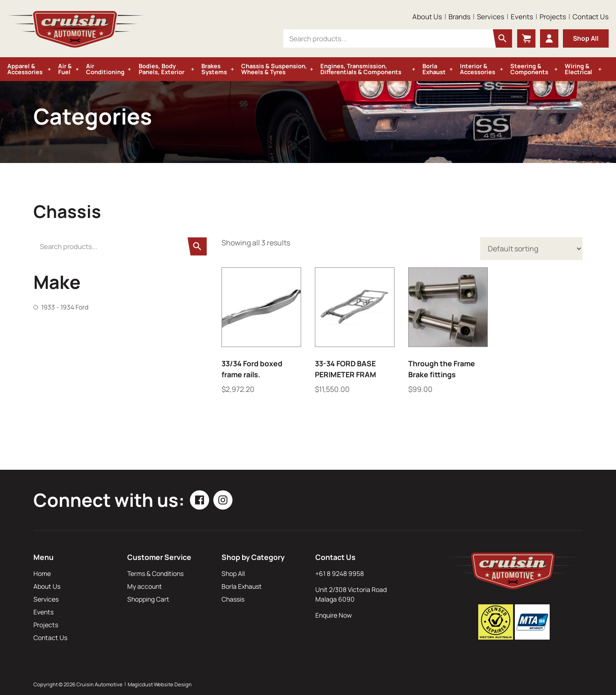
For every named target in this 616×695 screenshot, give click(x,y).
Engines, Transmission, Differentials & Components (361, 69)
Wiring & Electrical (578, 69)
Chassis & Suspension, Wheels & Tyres (274, 69)
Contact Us (591, 17)
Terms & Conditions (155, 573)
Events (522, 17)
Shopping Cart (148, 599)
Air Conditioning (105, 69)
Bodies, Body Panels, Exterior (162, 69)
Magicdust (140, 684)
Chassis (233, 599)
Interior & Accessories (478, 69)
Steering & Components (529, 69)
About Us (427, 17)
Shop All (586, 38)
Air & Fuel (65, 69)
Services (491, 17)
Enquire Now (334, 615)
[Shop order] (531, 249)
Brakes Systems (214, 69)
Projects (553, 17)
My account (145, 586)
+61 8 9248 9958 (340, 573)
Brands (459, 17)
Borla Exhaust (434, 69)
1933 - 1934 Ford (65, 307)
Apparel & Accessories (25, 69)
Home (42, 573)
